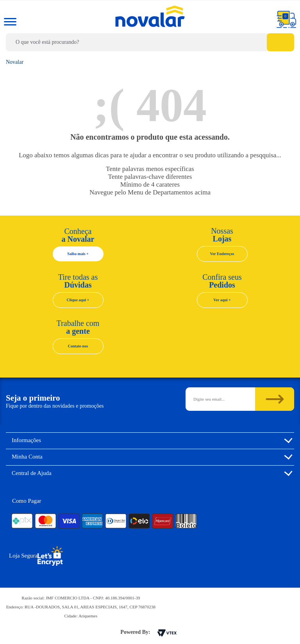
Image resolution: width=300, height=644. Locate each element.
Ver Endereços (222, 254)
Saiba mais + (78, 254)
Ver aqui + (222, 300)
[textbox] (150, 42)
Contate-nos (78, 346)
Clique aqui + (78, 300)
